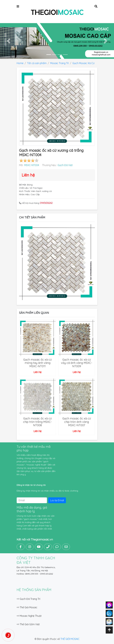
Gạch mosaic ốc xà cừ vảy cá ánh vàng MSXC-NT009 (77, 363)
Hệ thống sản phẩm (34, 590)
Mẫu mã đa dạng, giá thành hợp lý (32, 509)
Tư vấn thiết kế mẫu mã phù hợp (34, 448)
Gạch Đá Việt (65, 165)
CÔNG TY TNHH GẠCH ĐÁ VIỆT (36, 560)
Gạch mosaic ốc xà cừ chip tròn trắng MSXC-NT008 (37, 422)
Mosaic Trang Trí (59, 63)
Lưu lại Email (57, 500)
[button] (9, 41)
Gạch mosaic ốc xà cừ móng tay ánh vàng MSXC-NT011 (37, 363)
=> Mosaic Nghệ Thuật (29, 616)
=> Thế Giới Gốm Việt (28, 624)
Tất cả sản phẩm (37, 63)
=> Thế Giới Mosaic (27, 607)
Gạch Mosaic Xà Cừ (83, 63)
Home (20, 63)
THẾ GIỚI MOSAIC (70, 639)
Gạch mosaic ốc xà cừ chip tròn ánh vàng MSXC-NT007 (77, 422)
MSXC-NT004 (32, 165)
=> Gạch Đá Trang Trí (28, 599)
